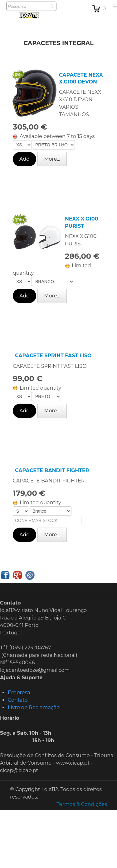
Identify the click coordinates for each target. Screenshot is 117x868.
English (106, 576)
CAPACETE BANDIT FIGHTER (52, 470)
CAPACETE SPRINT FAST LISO (53, 356)
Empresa (19, 693)
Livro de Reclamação (34, 707)
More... (52, 159)
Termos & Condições (82, 804)
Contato (18, 700)
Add (24, 159)
